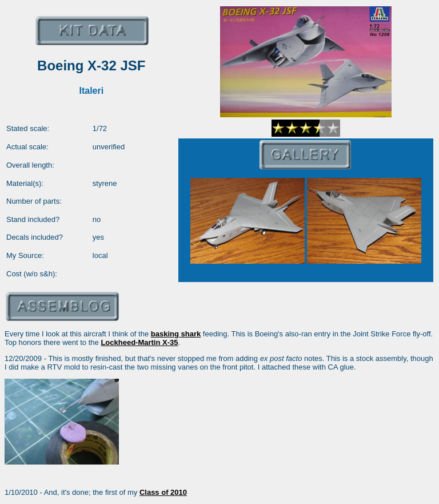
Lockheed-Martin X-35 (139, 342)
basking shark (176, 334)
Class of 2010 (163, 492)
